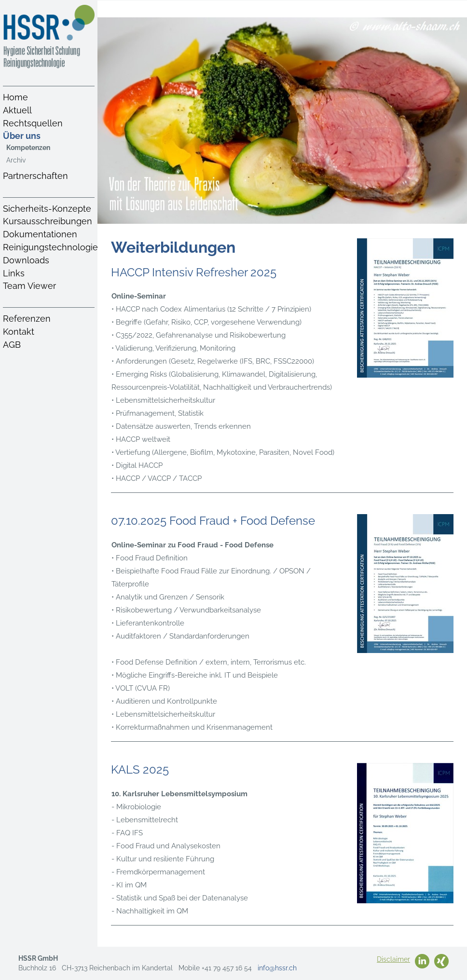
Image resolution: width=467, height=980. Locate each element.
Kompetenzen (28, 148)
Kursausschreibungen (48, 221)
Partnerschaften (35, 176)
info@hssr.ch (277, 968)
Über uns (22, 136)
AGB (12, 345)
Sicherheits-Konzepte (47, 209)
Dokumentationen (40, 234)
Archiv (16, 160)
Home (15, 97)
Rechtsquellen (33, 123)
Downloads (26, 260)
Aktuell (17, 110)
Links (14, 273)
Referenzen (27, 319)
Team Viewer (29, 286)
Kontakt (19, 332)
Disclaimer (393, 959)
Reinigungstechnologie (50, 247)
